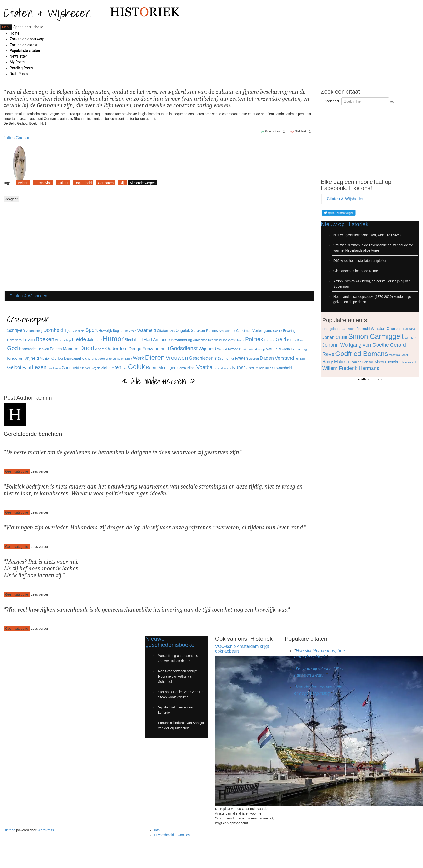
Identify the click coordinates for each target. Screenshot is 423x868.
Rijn (123, 183)
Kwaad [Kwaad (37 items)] (233, 349)
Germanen (106, 183)
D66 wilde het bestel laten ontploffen (360, 261)
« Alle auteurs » (370, 379)
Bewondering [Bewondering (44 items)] (182, 340)
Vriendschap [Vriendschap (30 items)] (257, 349)
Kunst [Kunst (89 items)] (239, 367)
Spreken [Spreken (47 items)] (198, 331)
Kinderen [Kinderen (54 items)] (15, 358)
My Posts (17, 62)
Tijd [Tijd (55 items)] (67, 330)
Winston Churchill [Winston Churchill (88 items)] (386, 329)
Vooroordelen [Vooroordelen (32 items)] (107, 359)
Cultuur (63, 183)
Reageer (11, 199)
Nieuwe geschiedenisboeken (172, 642)
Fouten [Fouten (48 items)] (56, 349)
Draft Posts (19, 74)
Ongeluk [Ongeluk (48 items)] (183, 330)
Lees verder (40, 471)
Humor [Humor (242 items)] (113, 339)
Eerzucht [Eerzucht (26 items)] (269, 340)
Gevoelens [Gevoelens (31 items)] (14, 340)
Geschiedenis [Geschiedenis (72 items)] (203, 358)
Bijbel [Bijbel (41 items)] (191, 368)
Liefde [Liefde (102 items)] (79, 339)
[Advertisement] (45, 248)
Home (15, 33)
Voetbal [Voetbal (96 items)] (205, 367)
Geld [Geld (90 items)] (281, 339)
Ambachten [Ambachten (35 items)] (227, 331)
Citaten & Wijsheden (47, 13)
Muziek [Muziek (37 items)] (45, 359)
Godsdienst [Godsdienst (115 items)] (184, 348)
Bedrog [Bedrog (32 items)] (254, 359)
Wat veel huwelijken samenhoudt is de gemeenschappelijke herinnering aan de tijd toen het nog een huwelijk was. (147, 610)
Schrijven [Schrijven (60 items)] (16, 330)
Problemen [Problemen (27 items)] (54, 368)
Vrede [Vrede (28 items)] (132, 331)
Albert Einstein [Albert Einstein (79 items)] (386, 362)
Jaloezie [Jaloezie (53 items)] (95, 340)
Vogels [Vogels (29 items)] (96, 368)
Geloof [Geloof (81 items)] (14, 367)
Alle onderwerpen (143, 183)
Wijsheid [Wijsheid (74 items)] (207, 349)
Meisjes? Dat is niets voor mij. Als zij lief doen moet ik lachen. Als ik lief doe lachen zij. (42, 569)
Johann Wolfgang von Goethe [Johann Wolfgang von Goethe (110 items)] (356, 345)
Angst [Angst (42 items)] (100, 349)
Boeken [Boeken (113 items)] (45, 339)
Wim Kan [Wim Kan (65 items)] (410, 338)
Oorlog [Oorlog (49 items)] (57, 358)
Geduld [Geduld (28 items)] (278, 331)
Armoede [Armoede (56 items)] (162, 340)
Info (157, 830)
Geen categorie (17, 471)
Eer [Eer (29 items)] (126, 331)
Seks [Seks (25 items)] (172, 331)
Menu (6, 27)
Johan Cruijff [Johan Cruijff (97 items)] (335, 337)
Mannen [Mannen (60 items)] (71, 349)
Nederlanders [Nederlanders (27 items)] (223, 368)
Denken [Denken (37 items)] (43, 349)
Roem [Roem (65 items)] (152, 367)
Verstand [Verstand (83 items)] (284, 358)
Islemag (9, 830)
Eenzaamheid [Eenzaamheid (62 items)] (156, 349)
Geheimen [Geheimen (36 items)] (244, 331)
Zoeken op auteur (24, 45)
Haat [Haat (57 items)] (27, 368)
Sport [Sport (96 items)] (91, 330)
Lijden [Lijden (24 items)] (129, 359)
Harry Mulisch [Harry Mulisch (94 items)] (336, 362)
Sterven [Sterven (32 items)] (85, 368)
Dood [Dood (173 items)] (87, 348)
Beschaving (43, 183)
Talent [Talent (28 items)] (121, 359)
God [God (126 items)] (12, 348)
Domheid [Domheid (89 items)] (53, 330)
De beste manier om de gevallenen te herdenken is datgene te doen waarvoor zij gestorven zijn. (123, 452)
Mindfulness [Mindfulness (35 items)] (264, 368)
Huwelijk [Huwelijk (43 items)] (105, 331)
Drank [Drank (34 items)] (92, 359)
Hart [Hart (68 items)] (148, 340)
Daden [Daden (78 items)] (267, 358)
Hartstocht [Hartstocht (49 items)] (28, 349)
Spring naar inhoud (28, 27)
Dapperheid (83, 183)
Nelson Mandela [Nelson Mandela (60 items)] (408, 362)
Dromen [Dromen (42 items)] (224, 358)
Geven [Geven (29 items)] (182, 368)
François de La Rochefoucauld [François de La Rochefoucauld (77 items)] (346, 329)
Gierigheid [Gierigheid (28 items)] (78, 331)
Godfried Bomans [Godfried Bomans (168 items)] (362, 354)
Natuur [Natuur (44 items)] (271, 349)
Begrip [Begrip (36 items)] (118, 331)
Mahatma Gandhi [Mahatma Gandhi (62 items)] (399, 355)
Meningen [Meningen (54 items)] (167, 368)
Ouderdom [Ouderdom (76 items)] (116, 349)
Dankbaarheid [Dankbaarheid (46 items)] (76, 358)
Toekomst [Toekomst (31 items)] (229, 340)
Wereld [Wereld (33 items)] (222, 349)
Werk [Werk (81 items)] (138, 358)
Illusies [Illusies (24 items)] (240, 340)
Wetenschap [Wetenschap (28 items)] (63, 340)
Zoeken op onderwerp (27, 39)
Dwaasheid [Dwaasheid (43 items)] (283, 368)
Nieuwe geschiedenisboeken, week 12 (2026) (367, 235)
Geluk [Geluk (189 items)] (137, 367)
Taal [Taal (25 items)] (125, 368)
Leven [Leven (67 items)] (29, 340)
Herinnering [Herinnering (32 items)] (299, 349)
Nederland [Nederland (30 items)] (215, 340)
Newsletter (18, 56)
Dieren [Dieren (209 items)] (155, 357)
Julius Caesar (17, 138)
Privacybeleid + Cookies (172, 835)
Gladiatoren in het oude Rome (356, 271)
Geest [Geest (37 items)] (250, 368)
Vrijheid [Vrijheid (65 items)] (32, 358)
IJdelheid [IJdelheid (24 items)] (300, 359)
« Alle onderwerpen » (159, 381)
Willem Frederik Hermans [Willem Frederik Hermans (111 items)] (351, 368)
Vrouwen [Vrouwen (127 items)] (177, 358)
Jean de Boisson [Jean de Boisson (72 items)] (362, 362)
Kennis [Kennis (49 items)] (212, 330)
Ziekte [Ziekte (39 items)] (106, 368)
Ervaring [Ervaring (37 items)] (289, 331)
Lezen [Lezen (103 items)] (39, 367)
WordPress (46, 830)
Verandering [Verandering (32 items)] (34, 331)
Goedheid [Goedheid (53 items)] (70, 368)
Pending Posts (21, 68)
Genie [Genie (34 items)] (243, 349)
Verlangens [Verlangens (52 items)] (262, 331)
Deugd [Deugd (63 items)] (135, 349)
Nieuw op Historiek (345, 224)
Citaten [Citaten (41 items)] (162, 331)
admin (44, 398)
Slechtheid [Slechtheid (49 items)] (134, 340)
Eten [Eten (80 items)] (116, 367)
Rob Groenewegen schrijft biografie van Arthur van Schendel (177, 676)
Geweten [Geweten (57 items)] (240, 358)
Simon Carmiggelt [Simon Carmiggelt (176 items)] (376, 336)
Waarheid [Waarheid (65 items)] (147, 330)
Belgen (23, 183)
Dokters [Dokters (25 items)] (291, 340)
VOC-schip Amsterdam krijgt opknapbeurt (242, 649)
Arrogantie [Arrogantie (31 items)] (200, 340)
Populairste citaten (25, 50)
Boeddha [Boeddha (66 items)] (409, 329)
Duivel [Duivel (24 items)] (300, 340)
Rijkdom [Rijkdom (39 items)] (284, 349)
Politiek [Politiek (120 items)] (254, 339)
